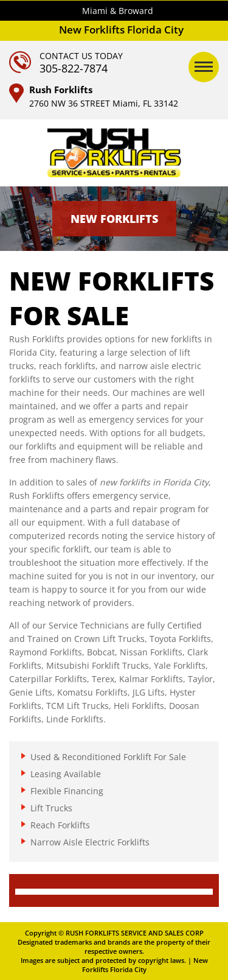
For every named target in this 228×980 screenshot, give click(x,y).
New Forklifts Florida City (145, 965)
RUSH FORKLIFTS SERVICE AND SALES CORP (135, 933)
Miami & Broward (118, 11)
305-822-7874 (74, 68)
